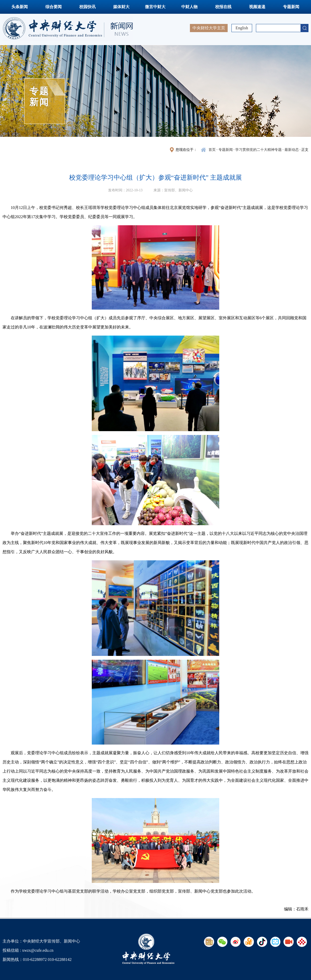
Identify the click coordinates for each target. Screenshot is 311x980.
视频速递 (257, 7)
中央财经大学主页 (209, 28)
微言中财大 (155, 7)
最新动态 (292, 150)
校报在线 (223, 7)
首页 (212, 150)
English (242, 28)
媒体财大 (121, 7)
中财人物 (189, 7)
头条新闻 (20, 7)
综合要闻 (54, 7)
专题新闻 (291, 7)
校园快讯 (87, 7)
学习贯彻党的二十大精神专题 (258, 150)
